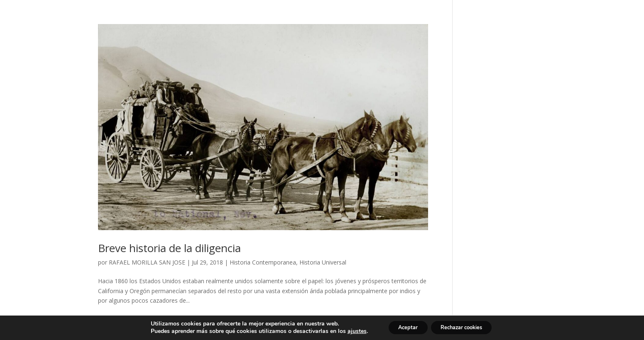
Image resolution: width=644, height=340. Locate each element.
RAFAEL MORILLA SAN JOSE (147, 262)
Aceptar (403, 327)
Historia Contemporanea (263, 262)
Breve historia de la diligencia (169, 248)
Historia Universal (323, 262)
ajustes (348, 331)
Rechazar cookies (465, 327)
